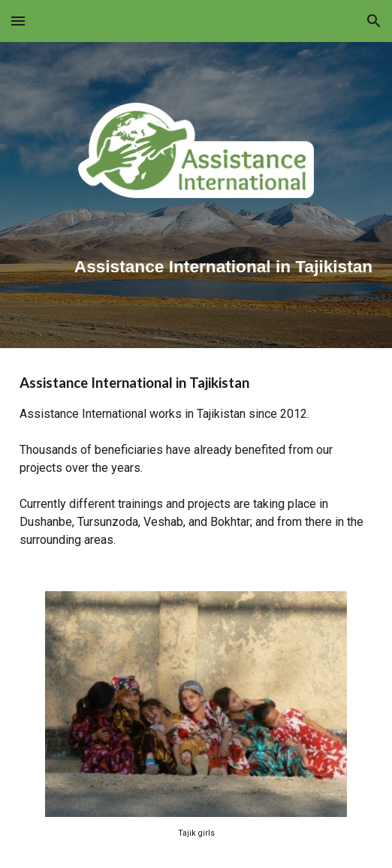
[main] (196, 261)
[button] (18, 21)
